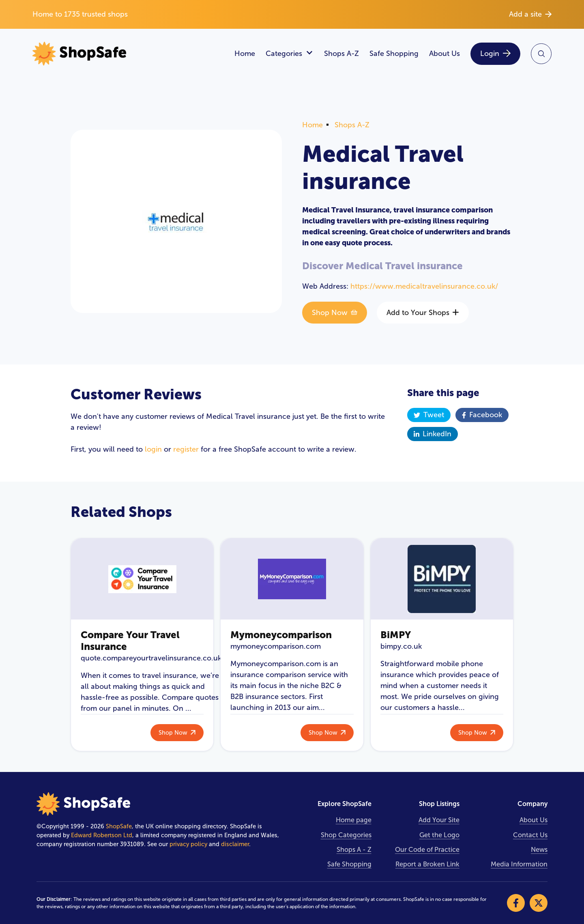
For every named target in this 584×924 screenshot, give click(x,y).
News (539, 850)
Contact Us (530, 835)
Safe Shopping (394, 54)
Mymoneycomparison (281, 635)
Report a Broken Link (427, 864)
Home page (354, 820)
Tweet (429, 415)
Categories (290, 54)
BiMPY (396, 635)
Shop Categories (346, 835)
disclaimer (235, 844)
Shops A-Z (341, 54)
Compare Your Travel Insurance (130, 641)
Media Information (519, 864)
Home (245, 54)
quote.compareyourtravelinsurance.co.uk (151, 658)
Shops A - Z (354, 850)
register (186, 449)
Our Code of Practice (427, 850)
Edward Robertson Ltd (102, 835)
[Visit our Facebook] (516, 903)
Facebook (482, 415)
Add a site (530, 14)
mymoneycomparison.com (276, 646)
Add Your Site (439, 820)
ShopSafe (119, 826)
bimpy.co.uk (401, 646)
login (153, 449)
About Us (444, 54)
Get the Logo (439, 835)
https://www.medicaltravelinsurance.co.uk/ (424, 286)
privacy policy (188, 844)
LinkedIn (433, 434)
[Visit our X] (539, 903)
